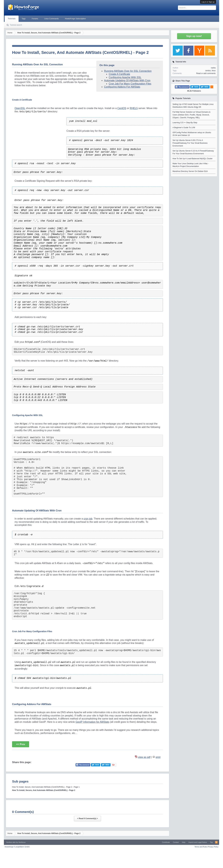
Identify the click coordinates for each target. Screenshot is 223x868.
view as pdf (144, 757)
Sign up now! (194, 36)
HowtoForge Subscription (75, 19)
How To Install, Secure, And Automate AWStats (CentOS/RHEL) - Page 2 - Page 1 (46, 787)
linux (214, 71)
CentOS (122, 108)
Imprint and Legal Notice (198, 842)
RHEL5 (134, 108)
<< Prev (21, 744)
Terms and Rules (201, 847)
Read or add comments (206, 73)
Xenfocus (22, 842)
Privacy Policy (213, 847)
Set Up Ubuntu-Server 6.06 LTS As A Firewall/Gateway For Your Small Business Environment (190, 143)
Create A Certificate (119, 74)
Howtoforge (17, 847)
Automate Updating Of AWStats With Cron (127, 80)
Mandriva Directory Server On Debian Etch (190, 171)
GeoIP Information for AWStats (92, 722)
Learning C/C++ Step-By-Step (185, 123)
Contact (176, 842)
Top (211, 842)
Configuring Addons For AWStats (122, 87)
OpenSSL (20, 108)
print (158, 757)
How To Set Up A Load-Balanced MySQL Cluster (192, 159)
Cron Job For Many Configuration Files (130, 84)
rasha (213, 68)
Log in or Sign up (208, 2)
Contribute (166, 842)
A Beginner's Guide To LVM (184, 128)
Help (184, 842)
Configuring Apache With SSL (125, 77)
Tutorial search (16, 25)
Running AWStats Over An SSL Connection (128, 71)
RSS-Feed (216, 842)
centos (208, 71)
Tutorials (12, 19)
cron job (88, 519)
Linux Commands (51, 19)
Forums (35, 19)
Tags (24, 19)
